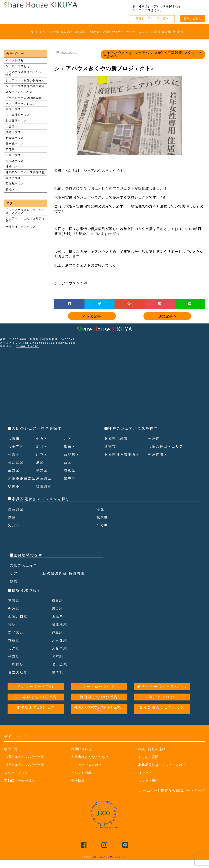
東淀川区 (44, 486)
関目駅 (58, 616)
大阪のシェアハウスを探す (37, 428)
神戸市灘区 (158, 454)
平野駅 (14, 664)
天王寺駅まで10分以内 (36, 705)
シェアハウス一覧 (50, 32)
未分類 (10, 149)
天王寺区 (17, 447)
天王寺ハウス (15, 127)
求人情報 (178, 32)
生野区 (14, 470)
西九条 (58, 624)
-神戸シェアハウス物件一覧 (24, 772)
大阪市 (14, 439)
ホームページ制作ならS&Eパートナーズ (172, 798)
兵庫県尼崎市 (117, 439)
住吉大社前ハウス (18, 115)
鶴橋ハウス (13, 190)
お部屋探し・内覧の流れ (88, 32)
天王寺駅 (60, 648)
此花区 (42, 454)
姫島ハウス (13, 132)
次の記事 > (167, 316)
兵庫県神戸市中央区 (123, 454)
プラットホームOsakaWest (24, 98)
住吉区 (14, 454)
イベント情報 (15, 61)
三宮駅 (14, 609)
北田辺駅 (60, 672)
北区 (68, 439)
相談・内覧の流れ (153, 757)
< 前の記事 (92, 316)
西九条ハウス (15, 184)
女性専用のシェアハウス (162, 715)
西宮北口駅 (19, 624)
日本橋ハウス (15, 144)
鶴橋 (14, 589)
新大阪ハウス (15, 138)
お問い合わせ (193, 18)
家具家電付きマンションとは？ (163, 773)
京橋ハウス (13, 109)
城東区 (70, 470)
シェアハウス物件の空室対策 (25, 86)
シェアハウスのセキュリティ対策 (25, 220)
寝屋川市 (44, 494)
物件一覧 (11, 757)
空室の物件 (67, 32)
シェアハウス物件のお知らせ (25, 81)
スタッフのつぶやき (19, 92)
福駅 (12, 633)
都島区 (70, 447)
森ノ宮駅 (17, 641)
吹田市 (14, 494)
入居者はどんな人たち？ (91, 765)
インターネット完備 (36, 695)
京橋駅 (14, 648)
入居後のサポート (113, 32)
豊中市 (70, 486)
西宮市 (111, 447)
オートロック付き (99, 695)
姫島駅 (58, 641)
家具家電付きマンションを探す (41, 507)
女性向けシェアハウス (21, 227)
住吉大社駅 (19, 680)
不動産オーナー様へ (21, 789)
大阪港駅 (60, 656)
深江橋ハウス (15, 161)
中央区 (42, 439)
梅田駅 (58, 609)
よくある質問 (153, 32)
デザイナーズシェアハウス (162, 695)
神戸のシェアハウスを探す (133, 428)
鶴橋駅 (58, 680)
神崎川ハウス (15, 167)
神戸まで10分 (162, 705)
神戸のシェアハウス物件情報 (25, 172)
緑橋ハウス (13, 178)
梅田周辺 (77, 581)
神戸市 (154, 439)
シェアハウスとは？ (87, 773)
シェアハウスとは (134, 32)
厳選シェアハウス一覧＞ (152, 18)
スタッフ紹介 (149, 789)
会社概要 (167, 32)
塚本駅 (58, 664)
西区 (68, 462)
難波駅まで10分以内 (36, 715)
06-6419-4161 (28, 346)
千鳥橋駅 (17, 672)
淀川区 (42, 447)
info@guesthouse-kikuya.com (50, 343)
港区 (40, 462)
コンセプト (32, 32)
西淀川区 (72, 454)
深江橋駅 (60, 633)
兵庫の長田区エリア (167, 447)
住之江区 (17, 462)
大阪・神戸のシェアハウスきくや (109, 865)
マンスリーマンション (21, 104)
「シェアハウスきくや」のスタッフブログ (25, 211)
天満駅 (14, 656)
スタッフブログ (17, 781)
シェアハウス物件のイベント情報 (25, 73)
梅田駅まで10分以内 (99, 705)
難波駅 (14, 616)
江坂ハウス (13, 155)
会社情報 (78, 789)
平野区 (42, 470)
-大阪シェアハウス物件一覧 (24, 764)
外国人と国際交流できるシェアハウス (99, 717)
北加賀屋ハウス (16, 121)
